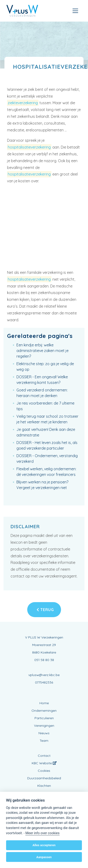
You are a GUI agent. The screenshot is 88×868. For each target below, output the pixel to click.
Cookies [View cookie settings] (44, 771)
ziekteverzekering (23, 103)
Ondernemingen (44, 711)
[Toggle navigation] (75, 11)
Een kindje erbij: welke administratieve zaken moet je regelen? (42, 351)
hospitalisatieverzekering (29, 147)
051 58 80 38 (44, 660)
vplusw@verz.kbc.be (44, 675)
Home (44, 703)
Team (44, 741)
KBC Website (44, 763)
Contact (44, 756)
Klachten (44, 786)
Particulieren (44, 718)
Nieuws (44, 733)
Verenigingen (44, 726)
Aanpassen (44, 857)
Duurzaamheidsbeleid (44, 778)
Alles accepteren (44, 845)
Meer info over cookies (42, 833)
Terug (45, 610)
